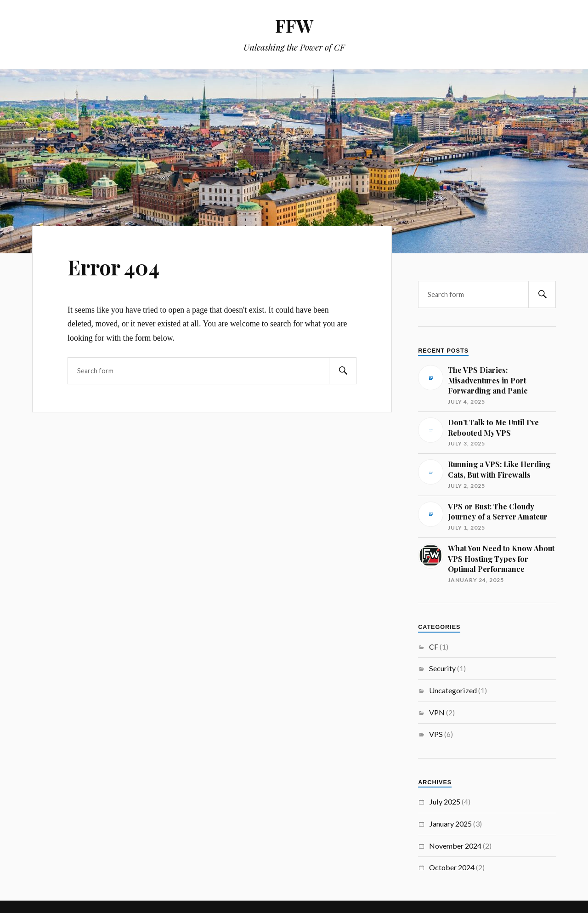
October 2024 (452, 867)
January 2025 (450, 824)
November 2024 (455, 846)
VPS (436, 734)
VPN (437, 712)
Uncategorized (453, 690)
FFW (294, 26)
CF (434, 647)
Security (442, 668)
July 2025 (445, 802)
